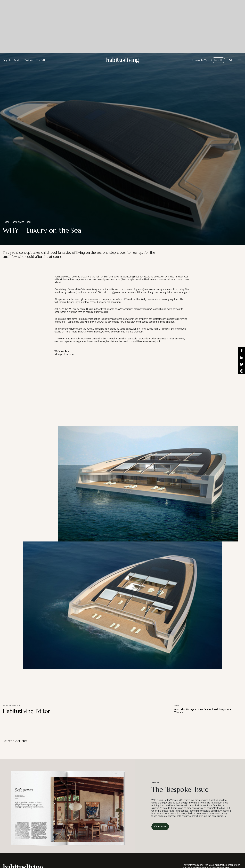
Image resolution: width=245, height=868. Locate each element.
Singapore (225, 709)
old (216, 709)
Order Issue (160, 826)
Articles (18, 60)
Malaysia (191, 709)
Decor (6, 222)
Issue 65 (218, 60)
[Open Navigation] (239, 60)
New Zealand (205, 709)
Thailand (179, 712)
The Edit (40, 60)
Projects (7, 60)
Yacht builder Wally (136, 299)
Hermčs (116, 299)
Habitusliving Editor (21, 222)
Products (29, 60)
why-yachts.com (64, 354)
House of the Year (200, 60)
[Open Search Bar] (231, 60)
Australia (179, 709)
